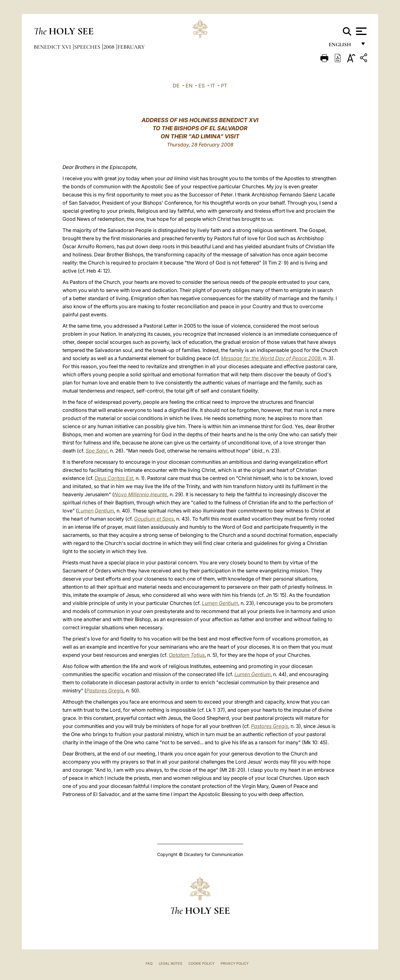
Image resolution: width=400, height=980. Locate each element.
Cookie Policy (201, 963)
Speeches (88, 47)
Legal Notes (170, 963)
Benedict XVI (53, 47)
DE (176, 86)
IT (213, 86)
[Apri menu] (360, 31)
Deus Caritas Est (114, 478)
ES (202, 86)
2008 (110, 47)
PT (224, 86)
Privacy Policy (235, 963)
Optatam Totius (187, 655)
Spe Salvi (97, 451)
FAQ (149, 963)
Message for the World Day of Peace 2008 (271, 358)
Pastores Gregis (105, 690)
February (131, 47)
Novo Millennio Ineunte (141, 494)
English (343, 46)
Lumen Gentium (96, 511)
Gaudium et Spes (154, 519)
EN (189, 86)
